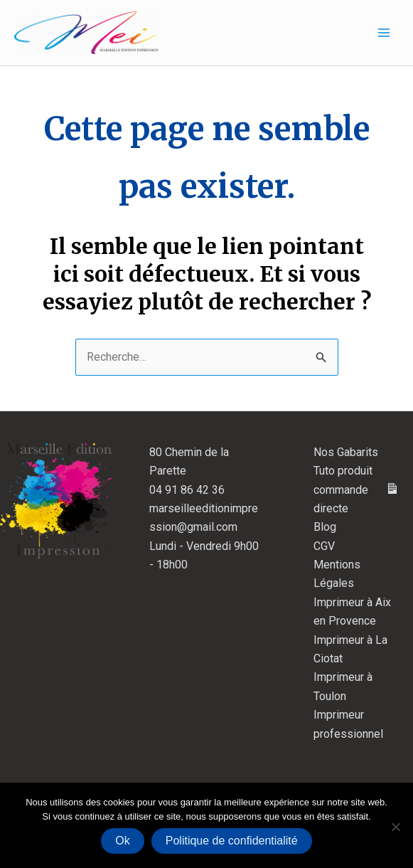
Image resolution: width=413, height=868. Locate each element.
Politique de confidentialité (232, 841)
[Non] (395, 827)
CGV (324, 546)
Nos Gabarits (346, 452)
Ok (122, 841)
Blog (325, 527)
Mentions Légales (337, 574)
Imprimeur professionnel (348, 724)
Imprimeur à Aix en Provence (352, 612)
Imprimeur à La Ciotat (350, 649)
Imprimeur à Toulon (343, 686)
